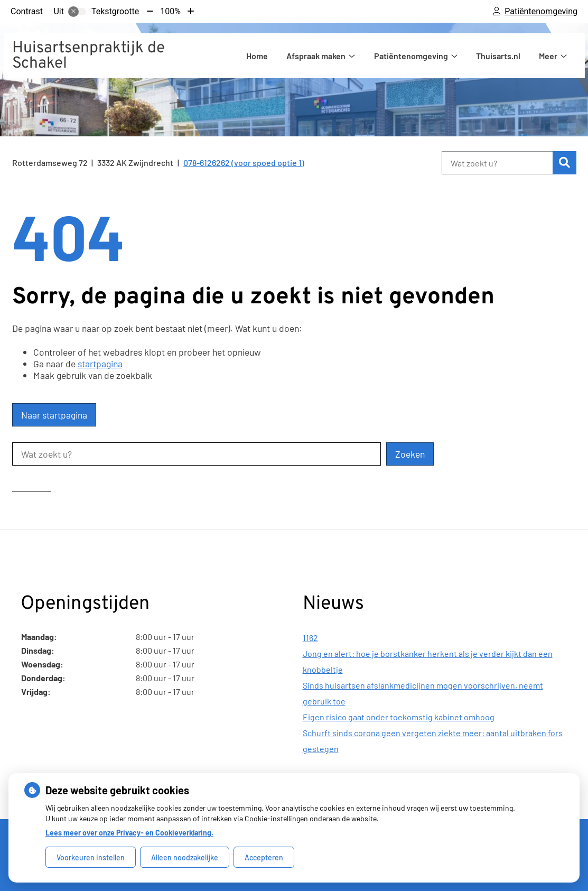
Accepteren (264, 857)
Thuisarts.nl (498, 56)
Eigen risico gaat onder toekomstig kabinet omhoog (399, 717)
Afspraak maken (316, 56)
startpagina (100, 364)
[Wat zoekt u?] (497, 163)
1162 (310, 638)
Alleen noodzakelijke (185, 857)
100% (170, 11)
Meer (548, 56)
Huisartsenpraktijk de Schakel (88, 56)
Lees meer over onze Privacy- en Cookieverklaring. (129, 833)
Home (257, 56)
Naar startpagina (54, 415)
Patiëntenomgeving (411, 56)
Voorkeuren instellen (91, 857)
